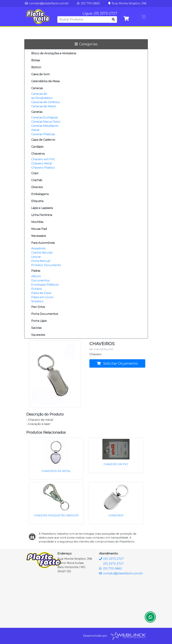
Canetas (37, 112)
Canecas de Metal (43, 106)
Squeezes (38, 335)
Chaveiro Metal (42, 163)
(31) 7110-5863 (88, 3)
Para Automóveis (43, 243)
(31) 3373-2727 (111, 559)
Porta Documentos (45, 314)
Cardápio (37, 147)
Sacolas (36, 328)
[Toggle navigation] (144, 17)
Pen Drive (38, 307)
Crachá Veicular (42, 253)
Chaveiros (38, 154)
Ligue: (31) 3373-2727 (100, 13)
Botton (36, 67)
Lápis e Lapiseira (42, 208)
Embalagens (40, 194)
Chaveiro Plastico (43, 168)
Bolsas (36, 60)
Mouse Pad (39, 229)
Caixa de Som (40, 74)
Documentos (40, 280)
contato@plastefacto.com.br (47, 3)
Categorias (86, 44)
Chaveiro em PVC (43, 159)
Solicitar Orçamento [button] (117, 363)
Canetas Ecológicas (44, 117)
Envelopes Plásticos (45, 285)
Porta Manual (41, 261)
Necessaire (39, 236)
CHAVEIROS (116, 515)
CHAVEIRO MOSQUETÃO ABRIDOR (56, 515)
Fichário (37, 289)
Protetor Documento (46, 265)
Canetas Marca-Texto (46, 122)
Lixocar (36, 257)
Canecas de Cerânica (45, 102)
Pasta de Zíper (41, 293)
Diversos (37, 187)
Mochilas (37, 222)
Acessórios (38, 248)
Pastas (36, 271)
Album (36, 276)
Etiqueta (37, 201)
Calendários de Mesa (45, 81)
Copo (35, 173)
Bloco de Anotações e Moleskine (54, 53)
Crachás (37, 180)
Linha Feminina (42, 215)
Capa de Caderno (43, 140)
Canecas (37, 88)
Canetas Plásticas (43, 134)
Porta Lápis (39, 321)
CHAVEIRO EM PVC (116, 464)
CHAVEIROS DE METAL (56, 471)
